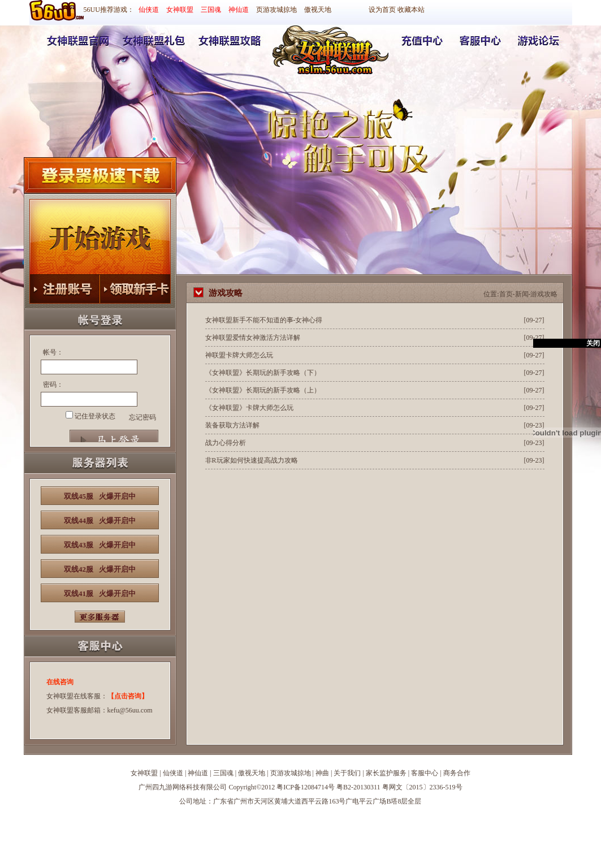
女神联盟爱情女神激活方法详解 (253, 338)
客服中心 (425, 773)
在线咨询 (60, 682)
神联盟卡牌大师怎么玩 (239, 355)
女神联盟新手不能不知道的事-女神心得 (264, 320)
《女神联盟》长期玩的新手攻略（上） (263, 390)
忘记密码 (142, 417)
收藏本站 (411, 10)
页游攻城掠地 (276, 10)
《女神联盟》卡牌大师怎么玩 (249, 408)
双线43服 (100, 545)
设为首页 (382, 10)
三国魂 (211, 10)
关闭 (593, 343)
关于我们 (347, 773)
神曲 (322, 773)
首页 (506, 294)
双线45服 (100, 496)
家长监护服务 (386, 773)
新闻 (522, 294)
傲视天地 (318, 10)
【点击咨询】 (128, 696)
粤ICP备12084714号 (306, 787)
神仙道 (239, 10)
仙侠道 (149, 10)
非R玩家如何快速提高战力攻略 (252, 460)
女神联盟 (180, 10)
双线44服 (100, 521)
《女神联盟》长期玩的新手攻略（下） (263, 373)
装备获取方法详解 (232, 425)
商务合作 (457, 773)
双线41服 (100, 593)
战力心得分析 (226, 443)
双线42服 (100, 569)
